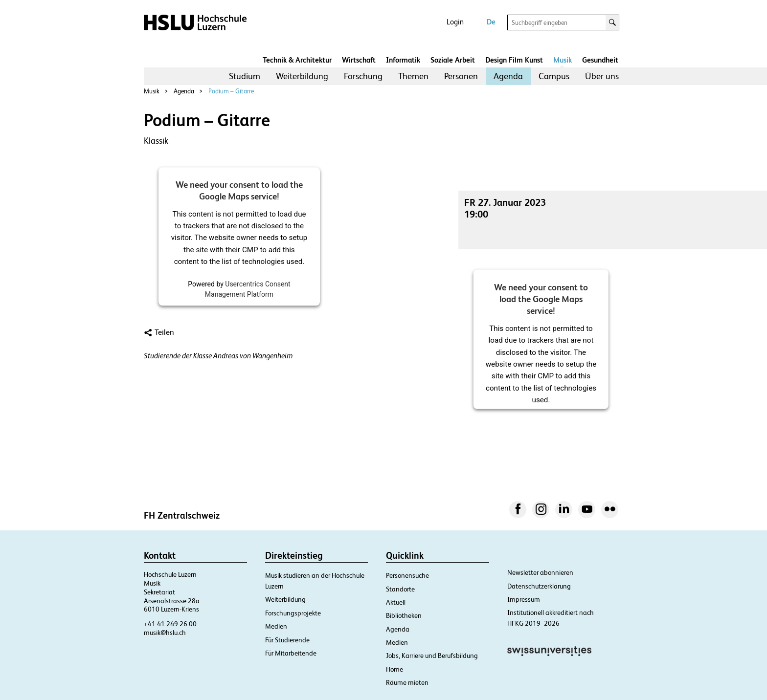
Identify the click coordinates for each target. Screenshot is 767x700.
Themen (413, 76)
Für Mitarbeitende (291, 653)
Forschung (363, 76)
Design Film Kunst (514, 60)
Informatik (403, 60)
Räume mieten (407, 682)
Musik (563, 60)
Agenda (508, 76)
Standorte (400, 589)
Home (395, 669)
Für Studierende (287, 640)
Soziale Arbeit (453, 60)
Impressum (524, 599)
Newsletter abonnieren (540, 572)
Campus (554, 76)
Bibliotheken (404, 615)
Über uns (602, 76)
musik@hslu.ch (165, 633)
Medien (276, 626)
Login (455, 22)
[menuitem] (245, 76)
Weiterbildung (302, 76)
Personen (461, 76)
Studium (245, 76)
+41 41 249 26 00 (170, 624)
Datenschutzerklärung (539, 586)
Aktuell (396, 602)
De (491, 22)
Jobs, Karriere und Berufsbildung (432, 656)
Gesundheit (600, 60)
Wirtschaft (359, 60)
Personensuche (407, 575)
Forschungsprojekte (293, 613)
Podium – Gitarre (231, 91)
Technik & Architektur (297, 60)
